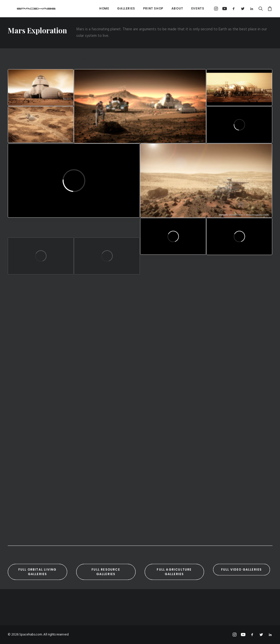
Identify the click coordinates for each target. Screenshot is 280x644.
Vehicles (46, 59)
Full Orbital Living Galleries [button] (38, 572)
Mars (30, 59)
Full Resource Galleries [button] (106, 572)
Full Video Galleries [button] (242, 569)
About (177, 8)
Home (104, 8)
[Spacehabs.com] (28, 9)
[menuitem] (104, 9)
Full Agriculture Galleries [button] (175, 572)
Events (198, 8)
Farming (65, 59)
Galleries (126, 8)
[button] (217, 9)
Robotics (100, 59)
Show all (14, 59)
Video (82, 59)
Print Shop (153, 8)
